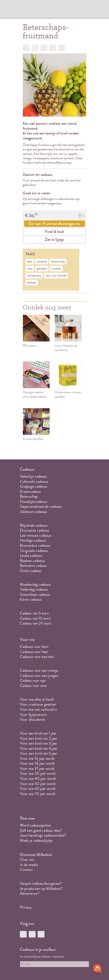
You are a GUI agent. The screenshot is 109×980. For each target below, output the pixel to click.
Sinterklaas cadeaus (35, 595)
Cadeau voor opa (33, 680)
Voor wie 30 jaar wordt (38, 773)
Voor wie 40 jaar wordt (38, 779)
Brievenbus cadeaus (35, 545)
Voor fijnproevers (33, 715)
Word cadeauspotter (36, 825)
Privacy (26, 907)
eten (30, 262)
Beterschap (29, 496)
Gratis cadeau (31, 571)
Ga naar (54, 224)
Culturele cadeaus (34, 481)
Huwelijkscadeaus (34, 502)
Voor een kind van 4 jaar (39, 748)
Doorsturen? (62, 48)
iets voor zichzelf (56, 276)
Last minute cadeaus (36, 535)
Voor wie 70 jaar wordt (38, 794)
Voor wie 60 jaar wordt (38, 789)
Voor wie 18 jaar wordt (37, 763)
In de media (29, 865)
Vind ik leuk (54, 231)
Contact (26, 870)
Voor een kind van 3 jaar (39, 743)
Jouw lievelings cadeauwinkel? (43, 835)
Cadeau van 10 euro (35, 618)
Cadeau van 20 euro (36, 623)
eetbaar (32, 283)
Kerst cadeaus (31, 599)
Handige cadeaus (33, 540)
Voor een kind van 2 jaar (39, 738)
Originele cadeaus (34, 551)
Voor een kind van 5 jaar (39, 753)
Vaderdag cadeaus (34, 589)
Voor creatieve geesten (38, 704)
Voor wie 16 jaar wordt (37, 758)
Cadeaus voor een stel (37, 657)
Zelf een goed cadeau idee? (41, 830)
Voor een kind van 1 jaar (38, 733)
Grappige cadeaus (34, 486)
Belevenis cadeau (33, 566)
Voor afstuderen (32, 719)
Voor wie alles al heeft (37, 699)
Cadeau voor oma (33, 686)
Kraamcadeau (30, 492)
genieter (42, 269)
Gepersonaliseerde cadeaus (41, 506)
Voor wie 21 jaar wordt (37, 769)
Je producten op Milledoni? (41, 889)
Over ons (27, 860)
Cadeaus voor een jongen (40, 676)
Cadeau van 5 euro (34, 613)
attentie (42, 262)
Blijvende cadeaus (34, 525)
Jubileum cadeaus (33, 512)
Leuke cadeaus (31, 556)
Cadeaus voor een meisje (39, 670)
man (30, 269)
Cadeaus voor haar (34, 652)
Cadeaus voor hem (34, 647)
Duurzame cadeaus (35, 530)
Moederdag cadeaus (35, 584)
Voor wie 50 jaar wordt (38, 784)
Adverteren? (30, 893)
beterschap (58, 262)
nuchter (56, 269)
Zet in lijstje (54, 239)
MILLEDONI (33, 11)
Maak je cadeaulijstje (36, 840)
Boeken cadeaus (32, 561)
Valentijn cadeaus (33, 476)
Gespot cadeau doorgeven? (41, 883)
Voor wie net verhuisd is (38, 709)
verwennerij (34, 276)
